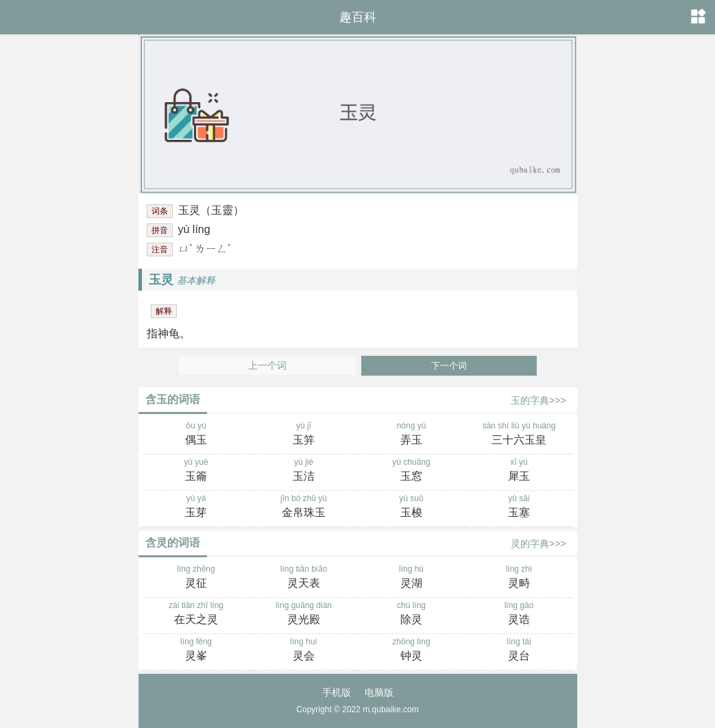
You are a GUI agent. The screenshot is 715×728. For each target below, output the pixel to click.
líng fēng (196, 651)
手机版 (337, 692)
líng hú (412, 578)
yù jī (304, 435)
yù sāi (519, 507)
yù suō (412, 507)
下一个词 (449, 366)
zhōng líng (412, 651)
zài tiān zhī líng (196, 614)
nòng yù (412, 435)
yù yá (196, 507)
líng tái (519, 651)
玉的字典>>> (538, 400)
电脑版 (379, 692)
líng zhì (519, 578)
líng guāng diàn (304, 614)
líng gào (519, 614)
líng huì (304, 651)
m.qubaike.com (390, 709)
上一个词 (267, 366)
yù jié (304, 471)
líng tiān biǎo (304, 578)
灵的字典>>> (538, 544)
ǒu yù (196, 435)
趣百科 (358, 17)
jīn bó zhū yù (304, 507)
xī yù (519, 471)
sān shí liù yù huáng (519, 435)
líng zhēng (196, 578)
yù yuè (196, 471)
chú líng (412, 614)
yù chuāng (412, 471)
